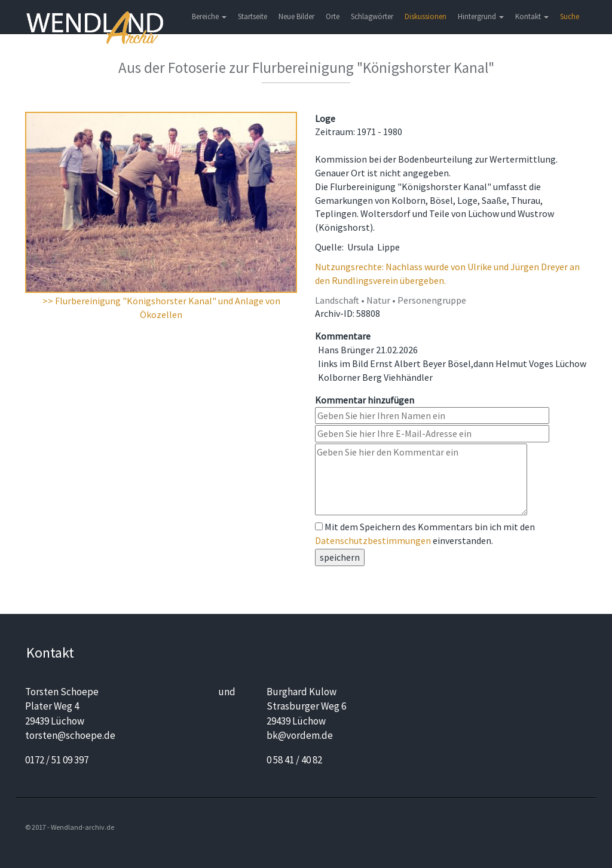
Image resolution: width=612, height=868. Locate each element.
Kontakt (532, 16)
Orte (333, 16)
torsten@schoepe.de (70, 735)
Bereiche (209, 16)
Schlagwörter (372, 16)
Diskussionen (426, 16)
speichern (340, 557)
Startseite (253, 16)
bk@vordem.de (300, 735)
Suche (570, 16)
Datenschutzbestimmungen (373, 540)
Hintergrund (481, 16)
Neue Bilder (296, 16)
